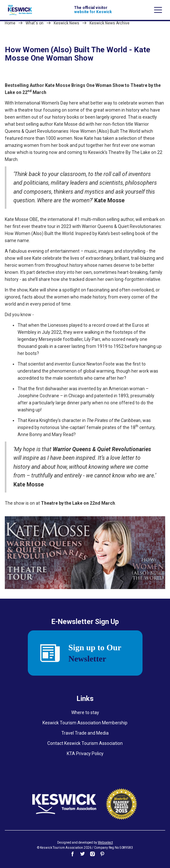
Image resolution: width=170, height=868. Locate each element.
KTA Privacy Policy (85, 754)
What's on (35, 23)
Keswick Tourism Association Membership (85, 723)
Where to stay (85, 712)
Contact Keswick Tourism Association (85, 743)
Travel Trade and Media (85, 733)
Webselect (105, 843)
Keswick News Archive (109, 23)
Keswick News (66, 23)
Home (10, 23)
